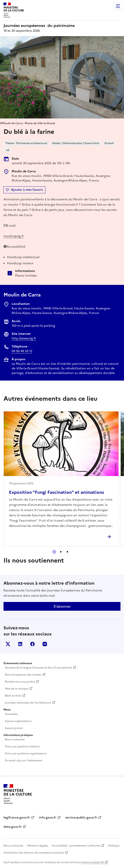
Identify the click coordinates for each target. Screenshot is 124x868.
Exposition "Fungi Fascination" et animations (57, 492)
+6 (7, 150)
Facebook (32, 644)
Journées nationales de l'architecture (28, 703)
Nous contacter (15, 739)
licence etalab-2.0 (93, 862)
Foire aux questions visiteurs (22, 746)
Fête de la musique (17, 689)
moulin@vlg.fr (14, 236)
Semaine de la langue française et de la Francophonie (38, 668)
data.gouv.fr (13, 827)
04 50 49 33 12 (22, 351)
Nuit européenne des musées (23, 675)
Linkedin (20, 644)
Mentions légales (38, 846)
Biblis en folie (13, 696)
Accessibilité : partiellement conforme (76, 846)
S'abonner (62, 606)
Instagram (45, 644)
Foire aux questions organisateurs (26, 753)
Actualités (11, 714)
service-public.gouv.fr (81, 818)
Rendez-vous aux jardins (20, 682)
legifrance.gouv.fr (17, 818)
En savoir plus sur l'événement (23, 760)
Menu (118, 6)
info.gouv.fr (48, 818)
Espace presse (14, 728)
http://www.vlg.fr (24, 338)
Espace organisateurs (18, 721)
